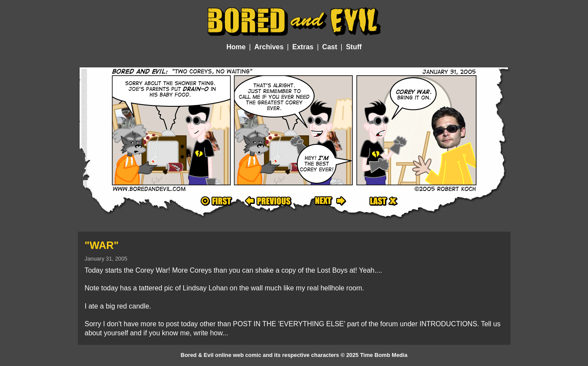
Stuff (353, 47)
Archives (269, 47)
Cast (330, 47)
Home (236, 47)
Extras (303, 47)
